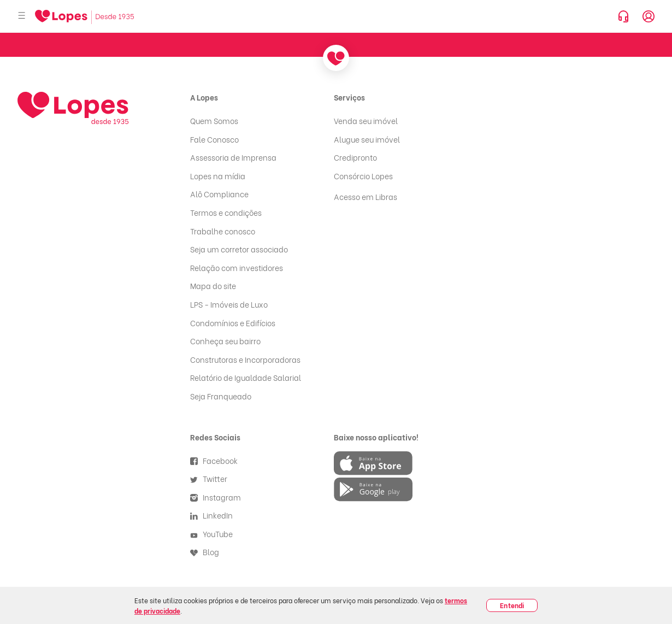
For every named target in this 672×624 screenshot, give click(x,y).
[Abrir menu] (22, 16)
